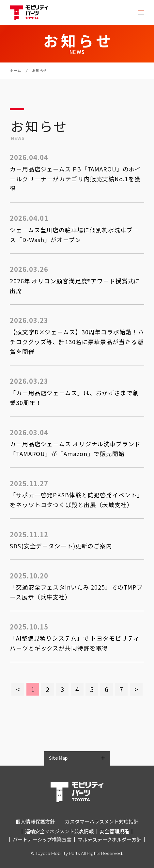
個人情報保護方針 (35, 821)
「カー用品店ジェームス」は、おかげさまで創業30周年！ (74, 398)
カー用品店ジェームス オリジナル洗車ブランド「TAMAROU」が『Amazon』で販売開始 (75, 449)
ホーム (15, 70)
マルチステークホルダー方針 (109, 839)
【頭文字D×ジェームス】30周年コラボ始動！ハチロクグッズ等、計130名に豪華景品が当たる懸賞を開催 (77, 342)
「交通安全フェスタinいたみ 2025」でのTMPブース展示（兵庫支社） (76, 592)
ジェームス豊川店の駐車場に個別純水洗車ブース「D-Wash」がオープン (74, 235)
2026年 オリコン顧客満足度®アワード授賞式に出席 (75, 286)
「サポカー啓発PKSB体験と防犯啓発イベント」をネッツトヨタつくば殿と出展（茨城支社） (76, 500)
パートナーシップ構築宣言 (42, 839)
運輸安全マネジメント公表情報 (59, 831)
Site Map (58, 758)
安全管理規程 (114, 831)
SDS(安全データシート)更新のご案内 (61, 546)
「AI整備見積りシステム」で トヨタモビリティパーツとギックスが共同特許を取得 (75, 643)
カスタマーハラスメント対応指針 (102, 821)
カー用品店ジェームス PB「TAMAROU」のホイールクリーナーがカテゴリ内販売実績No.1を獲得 (75, 179)
